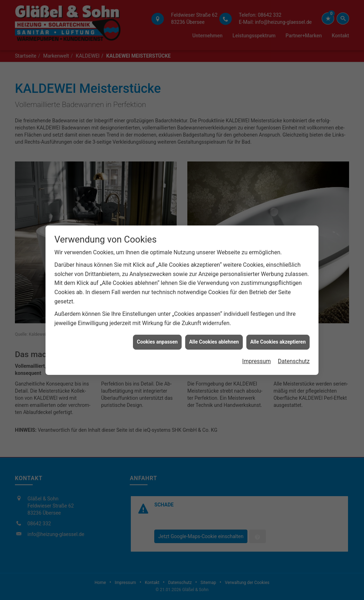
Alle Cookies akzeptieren (278, 333)
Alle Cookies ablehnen (214, 333)
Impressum (256, 352)
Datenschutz (294, 352)
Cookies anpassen (157, 333)
